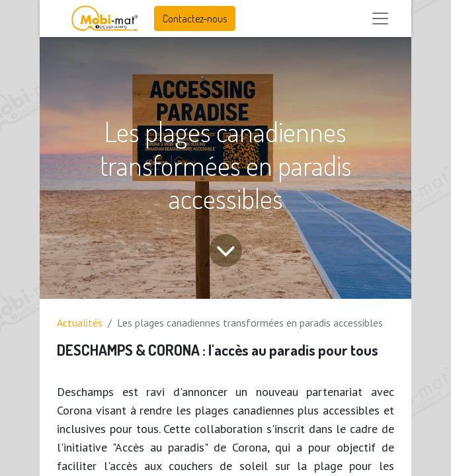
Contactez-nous (195, 19)
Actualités (80, 323)
